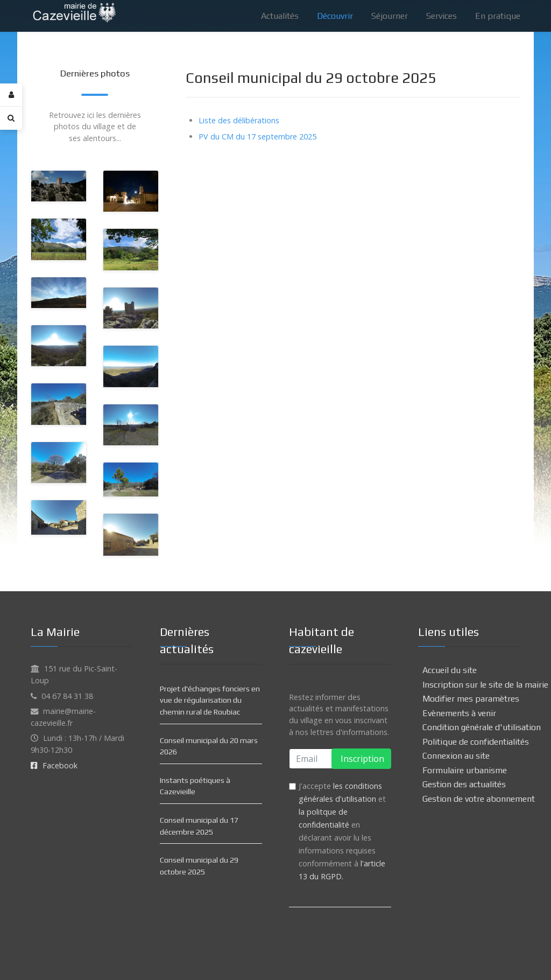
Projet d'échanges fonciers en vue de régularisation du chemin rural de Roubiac (210, 700)
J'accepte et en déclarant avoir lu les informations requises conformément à (342, 831)
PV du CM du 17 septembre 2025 (257, 136)
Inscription (361, 759)
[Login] (11, 95)
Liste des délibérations (239, 120)
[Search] (11, 118)
